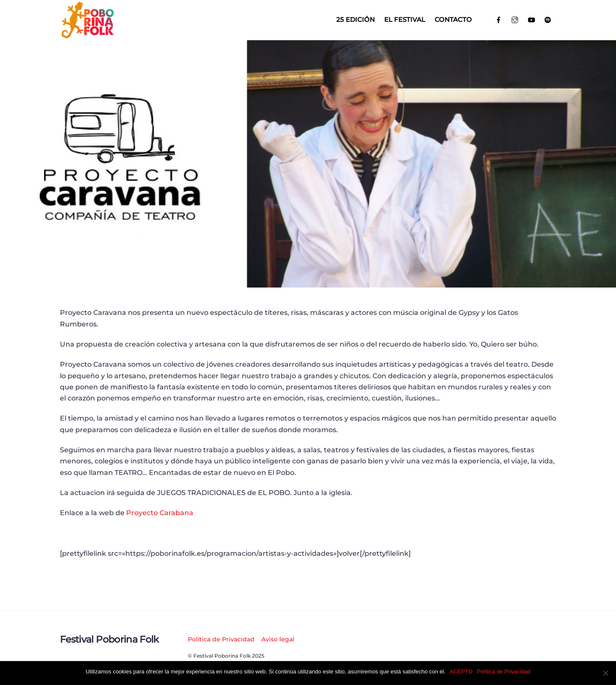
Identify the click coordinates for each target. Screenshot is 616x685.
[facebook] (499, 19)
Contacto (453, 19)
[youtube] (532, 19)
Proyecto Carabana (160, 513)
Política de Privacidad (221, 639)
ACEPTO (461, 672)
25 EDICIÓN (355, 19)
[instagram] (515, 19)
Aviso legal (278, 639)
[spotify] (548, 19)
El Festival (405, 19)
